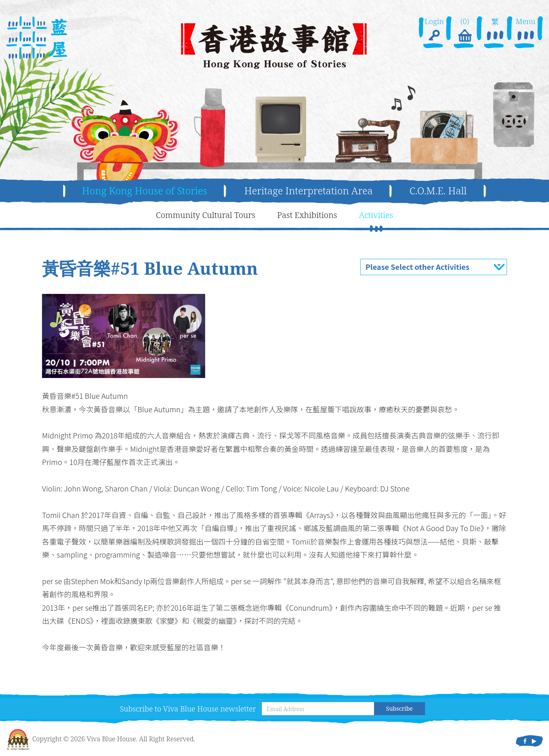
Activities (376, 215)
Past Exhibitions (307, 215)
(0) (465, 30)
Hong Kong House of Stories (145, 190)
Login (434, 30)
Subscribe (400, 708)
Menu (525, 30)
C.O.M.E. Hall (438, 190)
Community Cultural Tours (206, 215)
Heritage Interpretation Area (309, 190)
